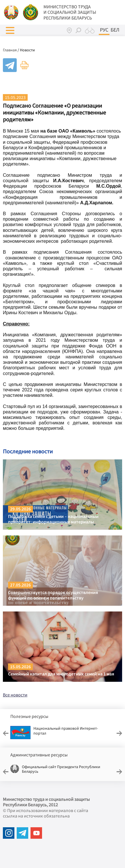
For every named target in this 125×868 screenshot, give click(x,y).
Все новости (15, 695)
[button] (10, 30)
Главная (10, 50)
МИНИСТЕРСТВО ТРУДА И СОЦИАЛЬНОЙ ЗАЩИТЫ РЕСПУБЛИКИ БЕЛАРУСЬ (70, 12)
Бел (115, 30)
